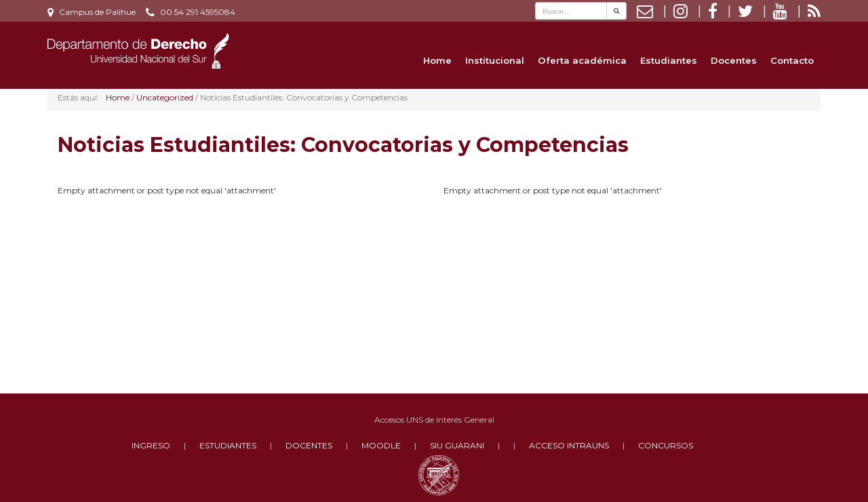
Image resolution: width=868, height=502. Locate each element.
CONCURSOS (666, 445)
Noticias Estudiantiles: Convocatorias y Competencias (343, 145)
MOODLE (381, 445)
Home (437, 60)
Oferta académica (582, 60)
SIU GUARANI (457, 445)
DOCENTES (309, 445)
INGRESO (151, 445)
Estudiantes (669, 60)
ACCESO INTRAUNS (569, 445)
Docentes (734, 60)
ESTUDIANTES (228, 445)
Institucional (495, 60)
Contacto (792, 60)
